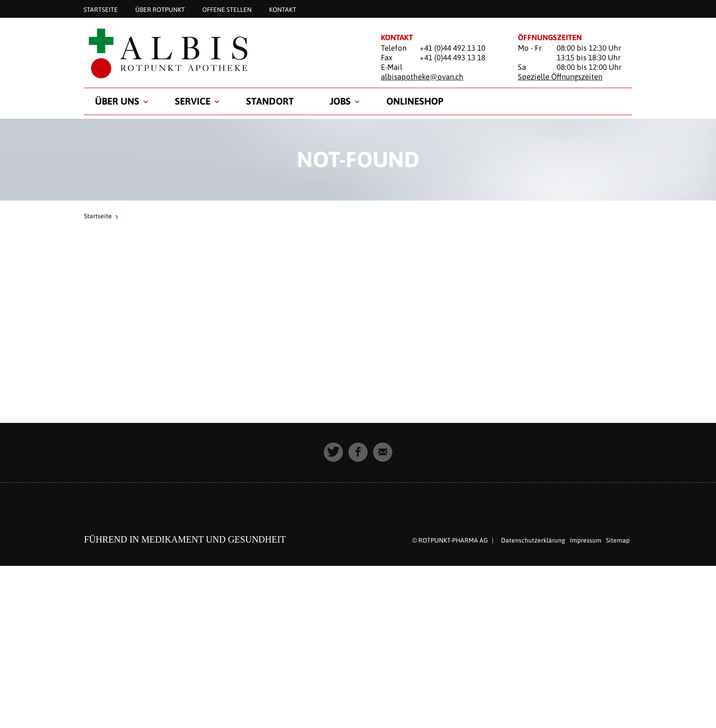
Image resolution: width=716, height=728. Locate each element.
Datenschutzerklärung (533, 540)
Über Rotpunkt (160, 9)
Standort (270, 101)
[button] (333, 452)
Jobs (340, 101)
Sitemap (618, 540)
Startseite (101, 9)
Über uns (117, 101)
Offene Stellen (227, 9)
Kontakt (283, 9)
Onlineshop (415, 101)
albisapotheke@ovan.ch (422, 77)
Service (193, 101)
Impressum (586, 540)
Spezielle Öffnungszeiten (560, 77)
